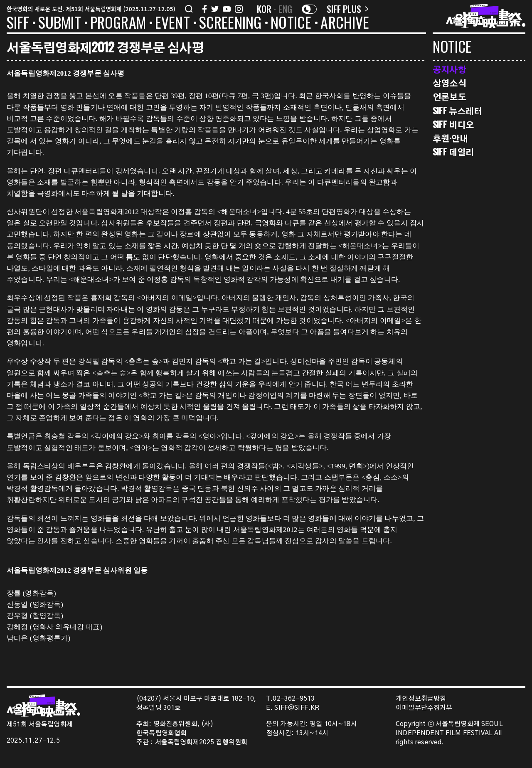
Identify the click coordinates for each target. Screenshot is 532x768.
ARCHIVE (345, 24)
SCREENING (230, 24)
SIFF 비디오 (453, 124)
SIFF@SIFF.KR (297, 708)
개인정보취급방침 (421, 699)
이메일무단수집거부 (424, 708)
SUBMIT (60, 24)
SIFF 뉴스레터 (457, 111)
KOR (264, 9)
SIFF (18, 24)
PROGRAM (118, 24)
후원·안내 (450, 138)
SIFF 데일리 (453, 152)
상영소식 (449, 83)
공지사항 (449, 69)
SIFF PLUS (348, 9)
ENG (285, 9)
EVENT (172, 24)
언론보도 (449, 97)
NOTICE (291, 24)
